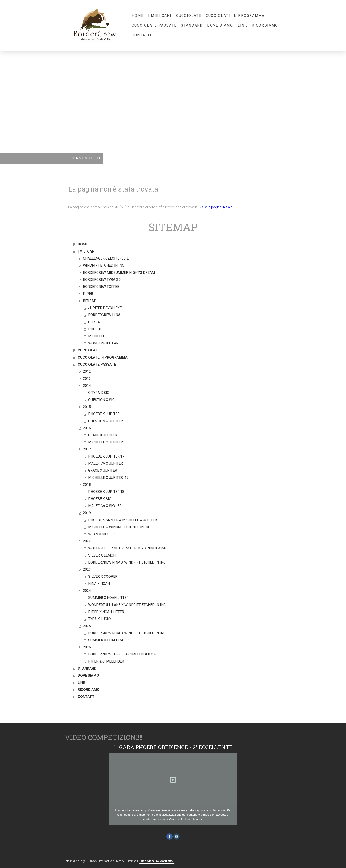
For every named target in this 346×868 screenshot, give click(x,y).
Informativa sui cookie (112, 861)
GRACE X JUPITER (103, 435)
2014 (87, 386)
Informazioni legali (76, 861)
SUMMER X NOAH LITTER (108, 598)
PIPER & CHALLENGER (106, 661)
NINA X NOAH (99, 584)
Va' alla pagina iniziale (216, 207)
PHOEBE (95, 329)
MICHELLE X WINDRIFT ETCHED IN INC (119, 527)
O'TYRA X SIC (99, 393)
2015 (87, 407)
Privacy (93, 861)
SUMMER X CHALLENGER (108, 640)
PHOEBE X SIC (100, 499)
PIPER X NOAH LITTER (106, 612)
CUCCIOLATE (189, 16)
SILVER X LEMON (102, 555)
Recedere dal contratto (157, 861)
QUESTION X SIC (101, 400)
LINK (243, 25)
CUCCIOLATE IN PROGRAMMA (235, 16)
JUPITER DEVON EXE (105, 308)
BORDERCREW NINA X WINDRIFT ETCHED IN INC (127, 562)
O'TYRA (94, 322)
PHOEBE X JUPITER (104, 414)
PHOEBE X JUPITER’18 (106, 492)
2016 (87, 428)
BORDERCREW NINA (104, 315)
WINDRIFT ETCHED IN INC (104, 265)
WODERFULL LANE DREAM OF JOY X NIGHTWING (127, 548)
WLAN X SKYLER (101, 534)
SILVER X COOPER (103, 576)
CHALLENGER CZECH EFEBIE (106, 258)
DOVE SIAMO (220, 25)
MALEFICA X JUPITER (106, 463)
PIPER (88, 294)
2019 (87, 513)
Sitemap (132, 861)
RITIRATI (90, 301)
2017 (87, 449)
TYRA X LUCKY (100, 619)
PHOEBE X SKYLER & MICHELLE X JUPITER (123, 520)
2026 (87, 647)
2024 (87, 591)
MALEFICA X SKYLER (105, 506)
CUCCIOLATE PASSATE (154, 25)
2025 (87, 626)
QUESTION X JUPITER (106, 421)
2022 (87, 541)
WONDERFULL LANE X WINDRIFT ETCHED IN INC (127, 605)
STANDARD (192, 25)
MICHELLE (97, 336)
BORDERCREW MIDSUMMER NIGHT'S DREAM (119, 273)
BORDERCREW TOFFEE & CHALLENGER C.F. (122, 654)
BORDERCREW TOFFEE (101, 287)
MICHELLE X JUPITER (106, 442)
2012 (87, 371)
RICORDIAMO (265, 25)
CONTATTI (142, 35)
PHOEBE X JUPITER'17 (106, 456)
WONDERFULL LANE (104, 343)
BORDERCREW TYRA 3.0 (102, 280)
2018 (87, 485)
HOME (138, 16)
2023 (87, 569)
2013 (87, 379)
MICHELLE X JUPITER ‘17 (108, 478)
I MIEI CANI (160, 16)
